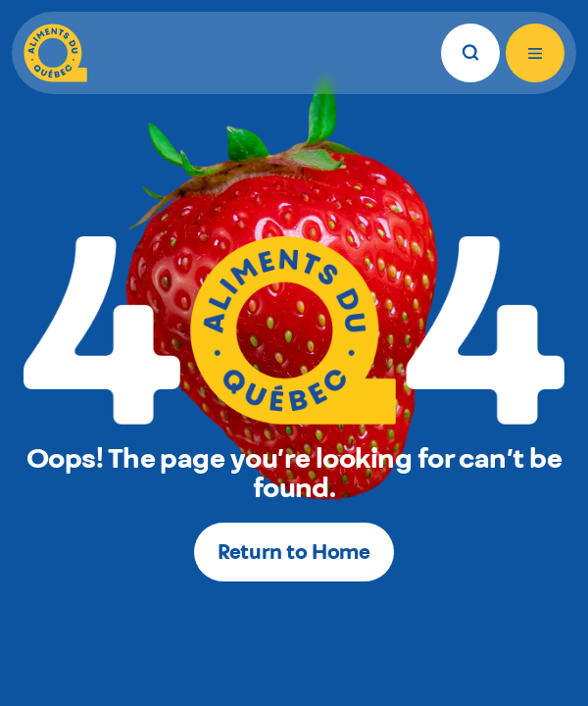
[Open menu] (535, 53)
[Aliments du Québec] (55, 53)
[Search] (470, 53)
